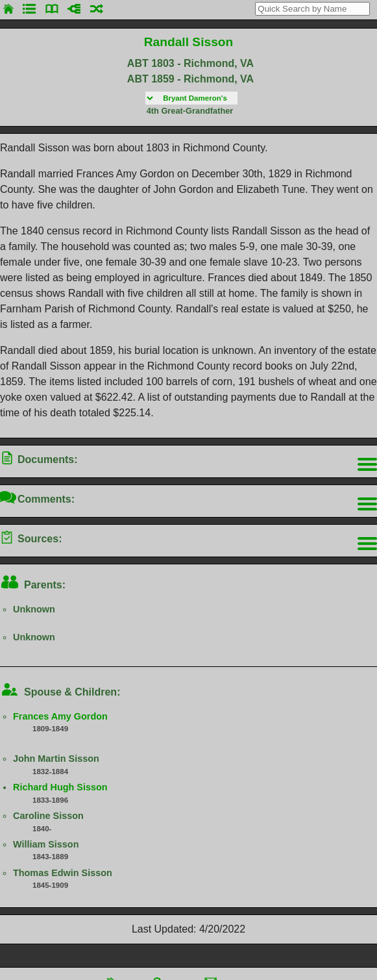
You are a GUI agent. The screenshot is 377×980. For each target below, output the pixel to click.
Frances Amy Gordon (60, 716)
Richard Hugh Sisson (60, 787)
